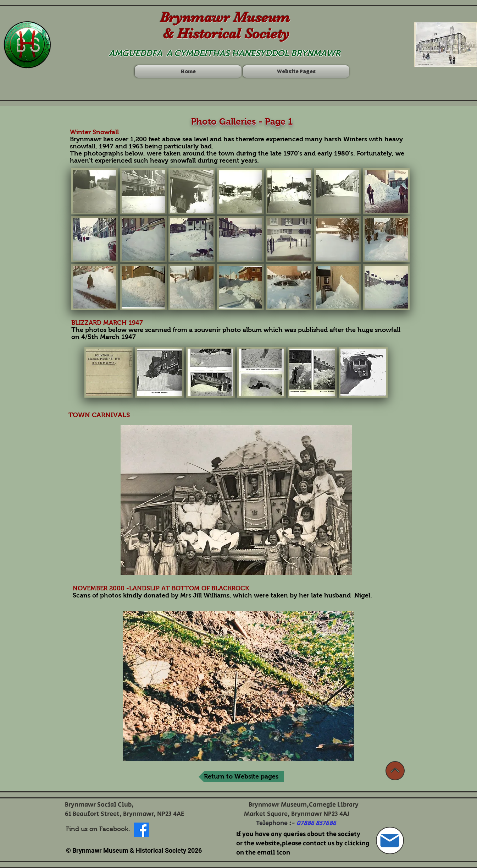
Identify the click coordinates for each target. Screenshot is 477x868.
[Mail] (390, 840)
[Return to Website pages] (241, 777)
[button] (95, 191)
